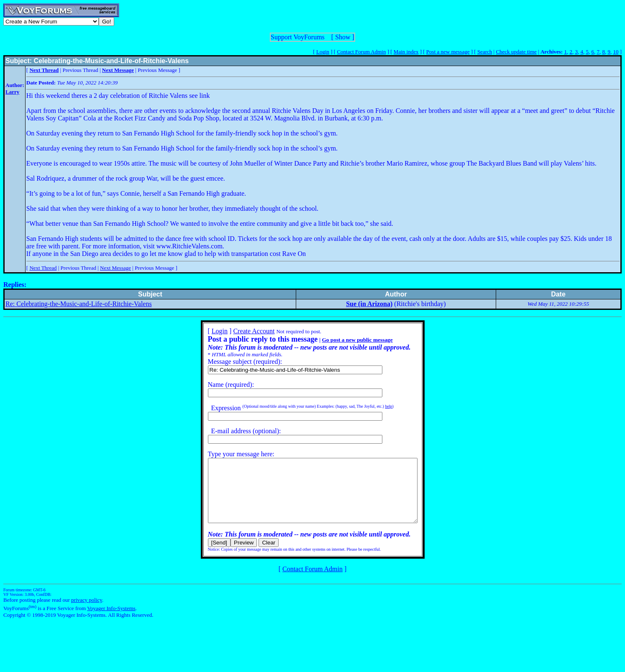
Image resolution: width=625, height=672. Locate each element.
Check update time (516, 52)
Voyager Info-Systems (111, 621)
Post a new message (448, 52)
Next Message (115, 268)
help (376, 406)
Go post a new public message (345, 340)
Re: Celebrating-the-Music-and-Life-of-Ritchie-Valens (79, 304)
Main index (406, 52)
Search (485, 52)
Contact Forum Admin (361, 52)
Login (323, 52)
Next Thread (43, 268)
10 (616, 52)
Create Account (241, 331)
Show (343, 37)
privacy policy (87, 612)
